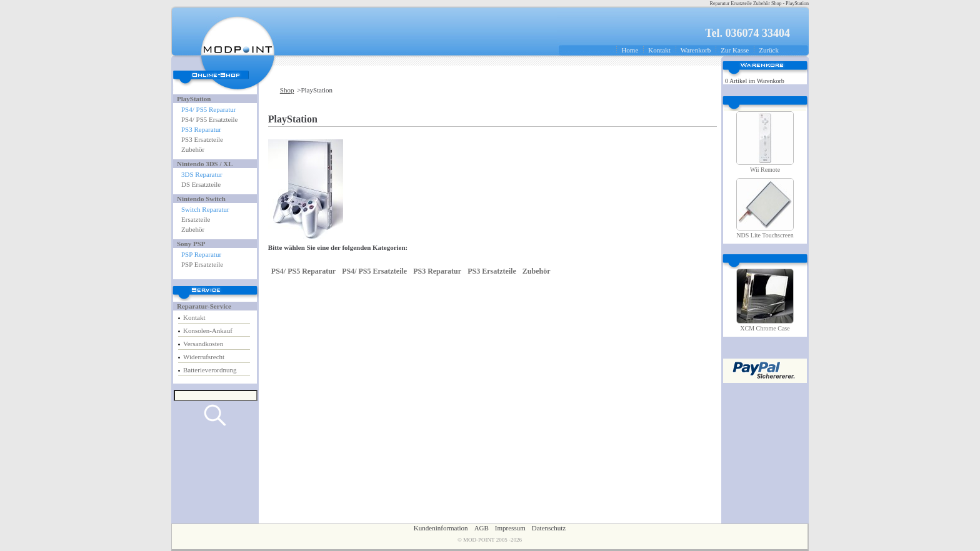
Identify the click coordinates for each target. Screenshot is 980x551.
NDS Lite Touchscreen (765, 235)
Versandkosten (203, 344)
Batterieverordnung (210, 370)
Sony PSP (191, 244)
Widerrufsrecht (204, 357)
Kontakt (659, 50)
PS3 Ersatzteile (202, 139)
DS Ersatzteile (201, 184)
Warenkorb (696, 50)
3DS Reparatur (202, 174)
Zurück (769, 50)
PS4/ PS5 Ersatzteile (209, 119)
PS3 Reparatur (201, 129)
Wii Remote (765, 170)
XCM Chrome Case (765, 328)
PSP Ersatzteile (202, 264)
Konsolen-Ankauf (208, 330)
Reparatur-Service (204, 306)
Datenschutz (549, 528)
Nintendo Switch (201, 199)
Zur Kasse (735, 50)
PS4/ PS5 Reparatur (208, 109)
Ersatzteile (196, 219)
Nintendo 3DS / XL (205, 164)
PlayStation (194, 99)
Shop (287, 90)
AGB (482, 528)
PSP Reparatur (201, 254)
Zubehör (193, 149)
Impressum (510, 528)
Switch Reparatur (205, 209)
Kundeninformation (441, 528)
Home (630, 50)
